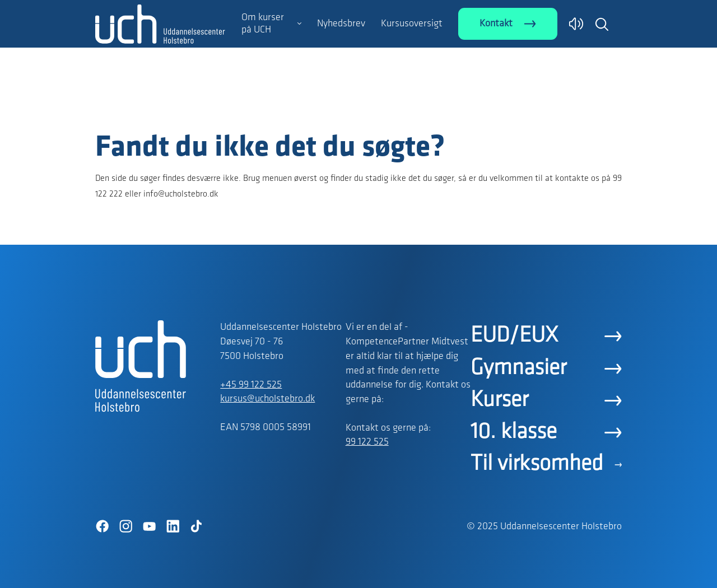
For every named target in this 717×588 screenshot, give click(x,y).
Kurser (499, 400)
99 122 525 (367, 442)
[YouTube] (149, 526)
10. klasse (514, 432)
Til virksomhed (537, 464)
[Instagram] (125, 526)
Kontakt (496, 24)
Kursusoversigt (412, 24)
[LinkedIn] (173, 526)
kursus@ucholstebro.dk (267, 399)
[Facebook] (102, 526)
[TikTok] (196, 526)
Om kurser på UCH (263, 24)
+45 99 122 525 (251, 385)
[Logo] (160, 108)
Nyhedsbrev (341, 24)
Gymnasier (518, 368)
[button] (602, 24)
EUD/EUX (514, 336)
